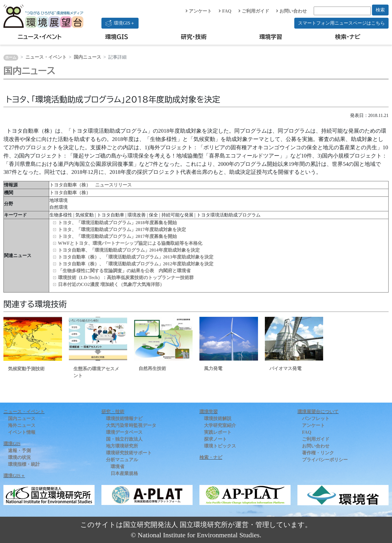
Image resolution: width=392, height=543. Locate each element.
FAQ (225, 11)
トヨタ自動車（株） (70, 193)
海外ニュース (22, 425)
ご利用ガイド (254, 11)
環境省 (117, 467)
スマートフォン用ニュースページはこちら (341, 23)
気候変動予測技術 (26, 369)
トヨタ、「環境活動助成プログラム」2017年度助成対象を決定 (122, 229)
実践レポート (218, 432)
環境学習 (271, 37)
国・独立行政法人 (124, 439)
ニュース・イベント (40, 37)
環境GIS (117, 37)
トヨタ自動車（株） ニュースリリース (91, 185)
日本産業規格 (124, 473)
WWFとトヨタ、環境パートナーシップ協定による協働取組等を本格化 (130, 243)
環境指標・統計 (24, 464)
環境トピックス (220, 446)
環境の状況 (19, 457)
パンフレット (316, 418)
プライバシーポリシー (325, 460)
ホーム (11, 57)
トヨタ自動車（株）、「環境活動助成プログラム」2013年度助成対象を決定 (136, 257)
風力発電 (213, 368)
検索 (380, 10)
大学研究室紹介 (220, 425)
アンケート (199, 11)
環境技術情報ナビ (124, 418)
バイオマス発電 (285, 368)
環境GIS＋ (120, 23)
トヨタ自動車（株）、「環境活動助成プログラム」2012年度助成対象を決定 (136, 264)
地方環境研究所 (122, 446)
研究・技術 (194, 37)
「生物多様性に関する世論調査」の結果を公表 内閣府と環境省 (124, 271)
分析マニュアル (122, 460)
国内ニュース (87, 57)
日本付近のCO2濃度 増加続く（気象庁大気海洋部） (111, 284)
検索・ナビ (348, 37)
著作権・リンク (318, 453)
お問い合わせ (291, 11)
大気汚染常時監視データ (131, 425)
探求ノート (215, 439)
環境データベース (124, 432)
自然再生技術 (152, 368)
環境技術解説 (218, 418)
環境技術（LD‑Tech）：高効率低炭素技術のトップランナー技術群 (126, 278)
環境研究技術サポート (129, 453)
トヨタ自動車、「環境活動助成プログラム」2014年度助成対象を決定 (129, 250)
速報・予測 (19, 450)
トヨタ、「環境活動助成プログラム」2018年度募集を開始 (117, 223)
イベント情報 (22, 432)
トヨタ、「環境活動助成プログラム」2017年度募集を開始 (117, 236)
